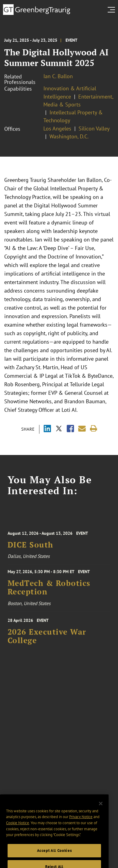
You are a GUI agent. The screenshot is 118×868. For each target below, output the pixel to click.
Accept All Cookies (54, 857)
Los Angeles (57, 128)
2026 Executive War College (47, 639)
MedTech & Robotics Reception (49, 590)
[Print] (94, 429)
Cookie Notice (18, 830)
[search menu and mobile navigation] (113, 10)
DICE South (30, 547)
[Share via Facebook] (70, 429)
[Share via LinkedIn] (47, 429)
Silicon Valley (94, 128)
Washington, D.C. (69, 136)
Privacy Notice (81, 823)
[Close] (101, 810)
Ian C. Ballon (58, 76)
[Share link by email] (82, 429)
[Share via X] (59, 429)
